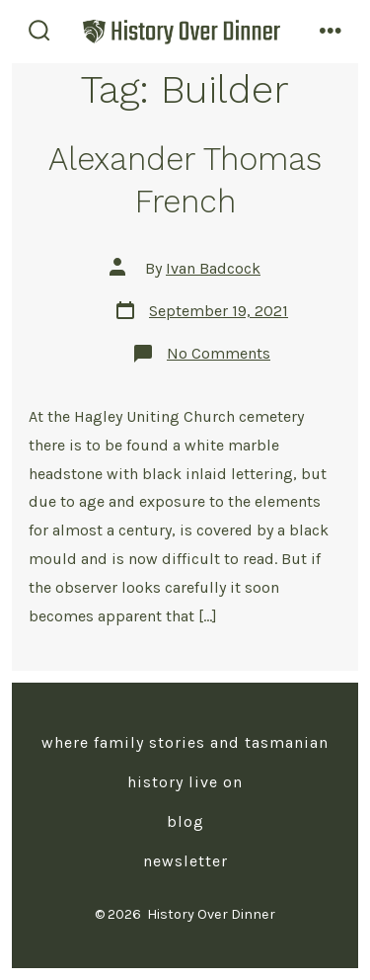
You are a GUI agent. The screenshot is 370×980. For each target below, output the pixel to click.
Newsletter (185, 861)
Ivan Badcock (213, 268)
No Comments (219, 353)
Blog (185, 821)
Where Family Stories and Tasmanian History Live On (185, 762)
